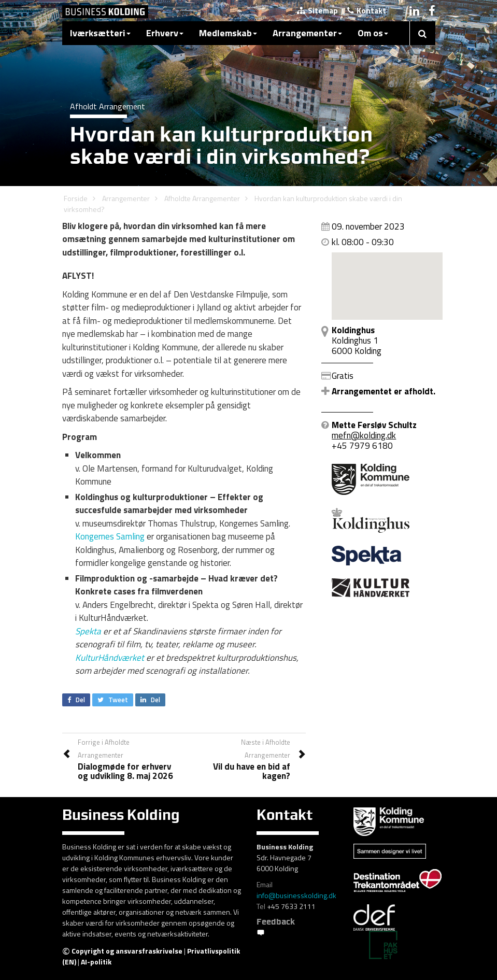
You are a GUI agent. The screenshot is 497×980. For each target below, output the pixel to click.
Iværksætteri (100, 33)
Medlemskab (228, 33)
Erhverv (165, 33)
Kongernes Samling (110, 536)
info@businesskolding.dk (296, 895)
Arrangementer (307, 33)
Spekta (88, 631)
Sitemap (317, 11)
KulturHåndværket (110, 658)
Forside (76, 198)
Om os (373, 33)
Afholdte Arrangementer (202, 198)
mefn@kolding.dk (364, 435)
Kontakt (367, 11)
